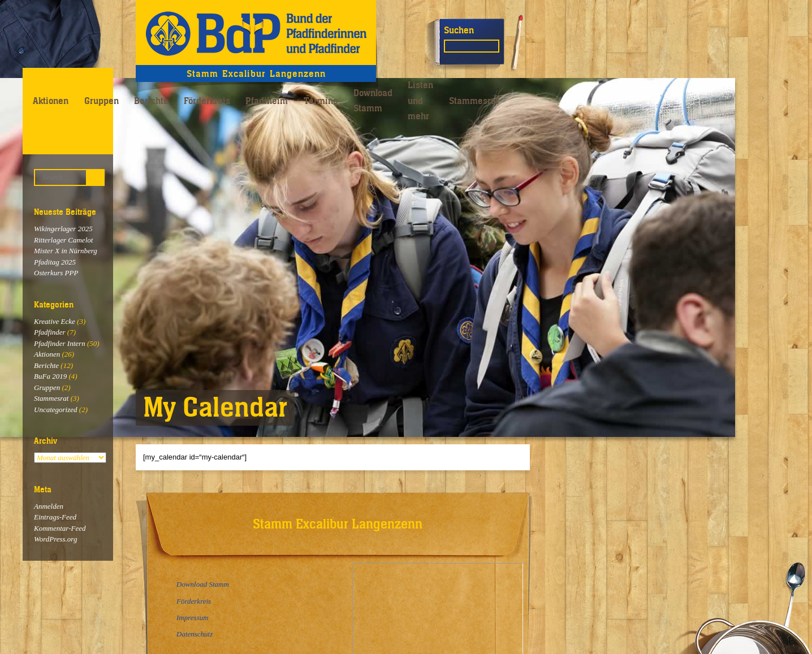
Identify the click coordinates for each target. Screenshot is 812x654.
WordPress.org (55, 539)
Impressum (193, 618)
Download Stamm (373, 100)
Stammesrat (474, 101)
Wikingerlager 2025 (63, 229)
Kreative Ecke (55, 321)
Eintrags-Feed (55, 517)
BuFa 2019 (50, 376)
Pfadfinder (50, 332)
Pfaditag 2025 (55, 262)
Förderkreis (207, 101)
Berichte (151, 101)
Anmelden (49, 506)
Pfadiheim (267, 101)
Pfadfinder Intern (60, 343)
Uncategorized (56, 410)
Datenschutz (195, 634)
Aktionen (51, 101)
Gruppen (101, 101)
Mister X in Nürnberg (66, 251)
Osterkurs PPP (56, 273)
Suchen (459, 30)
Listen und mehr (420, 100)
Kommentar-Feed (60, 528)
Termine (321, 101)
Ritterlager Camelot (63, 240)
